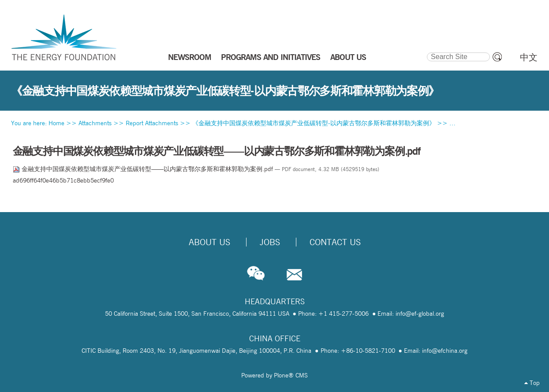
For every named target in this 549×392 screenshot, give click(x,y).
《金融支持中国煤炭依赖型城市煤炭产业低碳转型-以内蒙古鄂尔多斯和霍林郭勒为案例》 (314, 123)
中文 (529, 57)
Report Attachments (152, 123)
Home (56, 123)
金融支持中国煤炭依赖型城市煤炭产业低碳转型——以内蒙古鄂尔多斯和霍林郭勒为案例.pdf (144, 169)
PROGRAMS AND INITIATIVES (271, 57)
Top (532, 383)
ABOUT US (348, 57)
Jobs (270, 242)
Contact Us (335, 242)
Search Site (427, 51)
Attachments (95, 123)
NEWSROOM (190, 57)
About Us (209, 242)
